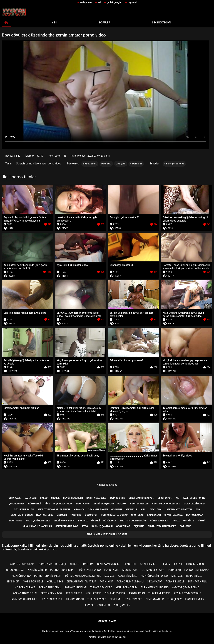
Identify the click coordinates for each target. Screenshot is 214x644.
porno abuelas (14, 570)
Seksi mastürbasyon (141, 498)
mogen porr (130, 570)
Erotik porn (137, 593)
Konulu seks (55, 582)
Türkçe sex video (101, 587)
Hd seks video (195, 564)
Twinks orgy (117, 498)
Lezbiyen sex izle (51, 599)
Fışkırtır (139, 526)
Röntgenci (35, 504)
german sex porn (153, 570)
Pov (198, 509)
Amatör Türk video (107, 485)
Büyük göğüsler (73, 498)
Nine (47, 504)
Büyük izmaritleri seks (162, 526)
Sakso (44, 498)
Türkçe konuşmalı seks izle (83, 576)
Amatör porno (21, 576)
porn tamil (112, 570)
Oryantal (132, 2)
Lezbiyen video (133, 599)
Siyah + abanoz (173, 515)
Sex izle (109, 576)
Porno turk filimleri (48, 576)
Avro (85, 526)
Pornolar (174, 570)
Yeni (54, 23)
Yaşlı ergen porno (194, 498)
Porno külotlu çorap (114, 515)
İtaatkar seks (45, 515)
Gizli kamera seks (109, 564)
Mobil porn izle (33, 582)
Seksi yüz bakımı (98, 509)
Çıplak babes (17, 504)
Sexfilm (115, 599)
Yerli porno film (127, 587)
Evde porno (86, 2)
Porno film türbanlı (130, 582)
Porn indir (106, 582)
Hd (99, 2)
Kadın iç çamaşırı (102, 526)
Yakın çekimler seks (38, 521)
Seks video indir (115, 593)
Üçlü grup (91, 515)
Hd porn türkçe (25, 587)
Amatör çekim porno (154, 576)
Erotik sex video (51, 593)
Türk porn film (198, 582)
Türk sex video (97, 599)
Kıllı (144, 509)
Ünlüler (62, 515)
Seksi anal (156, 509)
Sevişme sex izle (172, 564)
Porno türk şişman (63, 570)
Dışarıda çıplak (63, 504)
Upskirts (189, 521)
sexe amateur (155, 599)
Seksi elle (131, 509)
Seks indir (13, 582)
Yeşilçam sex (122, 605)
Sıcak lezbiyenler (194, 504)
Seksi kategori (162, 23)
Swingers (186, 526)
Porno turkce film (25, 593)
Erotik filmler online (133, 521)
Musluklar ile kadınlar (37, 526)
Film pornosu (75, 599)
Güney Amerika (159, 521)
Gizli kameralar (24, 509)
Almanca (79, 509)
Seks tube (130, 564)
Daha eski (106, 164)
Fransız (83, 521)
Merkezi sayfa (107, 621)
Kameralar (154, 515)
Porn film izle (175, 582)
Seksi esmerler (139, 504)
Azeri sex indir (37, 570)
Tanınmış (76, 515)
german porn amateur (81, 582)
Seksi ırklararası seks (166, 504)
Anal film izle (149, 564)
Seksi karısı (136, 164)
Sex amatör (155, 582)
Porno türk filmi (75, 587)
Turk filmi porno (160, 593)
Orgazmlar (123, 526)
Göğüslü (117, 509)
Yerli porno (94, 593)
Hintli (201, 521)
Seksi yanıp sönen (22, 515)
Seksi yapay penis (64, 521)
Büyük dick (110, 521)
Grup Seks (137, 515)
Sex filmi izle (74, 593)
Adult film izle (128, 576)
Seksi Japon (165, 498)
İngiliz (176, 521)
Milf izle (177, 576)
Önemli (96, 521)
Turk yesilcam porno (155, 587)
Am (178, 498)
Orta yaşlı (121, 164)
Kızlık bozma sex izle (188, 593)
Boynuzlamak (90, 164)
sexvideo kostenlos (97, 605)
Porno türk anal (50, 587)
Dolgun (122, 504)
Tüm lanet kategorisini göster (107, 534)
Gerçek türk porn (82, 564)
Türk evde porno (90, 570)
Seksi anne (15, 521)
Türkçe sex (175, 599)
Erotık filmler (195, 599)
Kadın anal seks (96, 498)
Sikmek (55, 498)
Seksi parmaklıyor (67, 526)
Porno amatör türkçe (52, 564)
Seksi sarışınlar (104, 504)
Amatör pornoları (22, 564)
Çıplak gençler (114, 2)
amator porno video (174, 164)
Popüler (105, 23)
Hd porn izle (194, 576)
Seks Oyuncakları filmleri (53, 509)
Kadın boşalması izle (23, 599)
